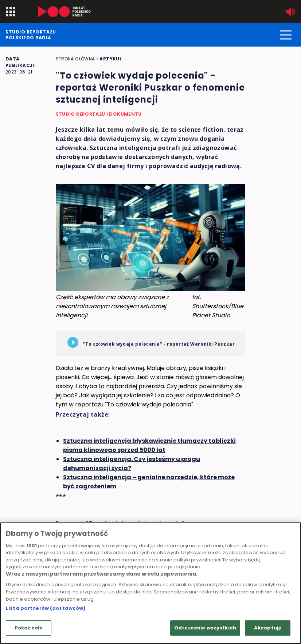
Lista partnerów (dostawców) (46, 608)
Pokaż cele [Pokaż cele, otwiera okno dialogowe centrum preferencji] (29, 628)
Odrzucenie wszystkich (205, 628)
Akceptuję (268, 628)
